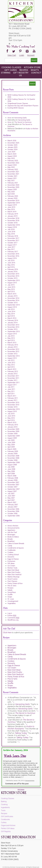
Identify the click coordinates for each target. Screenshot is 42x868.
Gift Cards (11, 70)
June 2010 (11, 416)
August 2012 (12, 358)
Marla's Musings (13, 577)
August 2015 (12, 283)
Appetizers (11, 530)
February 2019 (13, 214)
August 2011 (12, 385)
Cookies (10, 552)
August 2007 (12, 491)
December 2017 (13, 238)
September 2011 (14, 383)
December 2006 (13, 509)
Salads (10, 590)
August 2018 (12, 227)
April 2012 (11, 367)
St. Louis (11, 599)
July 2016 (11, 260)
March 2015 (12, 294)
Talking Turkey (21, 733)
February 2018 (13, 236)
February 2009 (13, 451)
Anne (9, 118)
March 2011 (12, 396)
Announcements (13, 528)
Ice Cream (11, 566)
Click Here (7, 632)
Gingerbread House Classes (18, 103)
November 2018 (13, 221)
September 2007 (14, 489)
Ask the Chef (12, 532)
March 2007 (12, 502)
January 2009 (12, 454)
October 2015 (12, 278)
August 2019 (12, 205)
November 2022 (13, 163)
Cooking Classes (12, 67)
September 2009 (14, 436)
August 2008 (12, 465)
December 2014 (13, 298)
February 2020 (13, 196)
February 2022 (13, 169)
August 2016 (12, 258)
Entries (12, 616)
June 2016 (11, 263)
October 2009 (12, 434)
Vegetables (12, 603)
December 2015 (13, 274)
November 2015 (13, 276)
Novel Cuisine (12, 579)
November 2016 (13, 256)
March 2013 (12, 343)
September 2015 (14, 280)
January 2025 (12, 147)
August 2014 (12, 307)
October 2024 (12, 149)
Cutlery (4, 822)
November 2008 (13, 458)
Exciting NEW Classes (16, 108)
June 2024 (11, 152)
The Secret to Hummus (23, 122)
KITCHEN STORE (32, 67)
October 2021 (12, 176)
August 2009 (12, 438)
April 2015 (11, 292)
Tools (3, 810)
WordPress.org (13, 620)
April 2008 (11, 474)
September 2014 (14, 305)
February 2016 (13, 269)
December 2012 (13, 349)
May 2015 (11, 289)
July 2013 (11, 336)
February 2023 (13, 161)
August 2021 (12, 178)
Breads (10, 539)
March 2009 (12, 449)
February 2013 (13, 345)
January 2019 (12, 216)
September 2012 (14, 356)
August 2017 (12, 245)
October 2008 (12, 460)
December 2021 (13, 172)
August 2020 (12, 189)
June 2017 (11, 247)
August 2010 (12, 411)
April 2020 (11, 194)
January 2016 (12, 272)
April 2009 (11, 447)
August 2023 (12, 156)
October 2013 (12, 329)
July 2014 (11, 309)
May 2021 (11, 181)
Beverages (11, 535)
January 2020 (12, 198)
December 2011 (13, 376)
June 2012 (11, 363)
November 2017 (13, 241)
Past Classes (12, 581)
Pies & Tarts (12, 586)
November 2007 (13, 485)
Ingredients (5, 807)
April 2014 (11, 316)
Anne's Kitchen (13, 526)
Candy (10, 546)
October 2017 (12, 243)
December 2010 (13, 403)
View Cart (12, 55)
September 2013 (14, 332)
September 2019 (14, 203)
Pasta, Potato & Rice (15, 583)
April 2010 (11, 420)
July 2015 (11, 285)
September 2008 (14, 462)
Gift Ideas (11, 563)
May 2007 (11, 498)
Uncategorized (13, 601)
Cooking (4, 804)
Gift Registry (21, 73)
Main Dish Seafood (14, 575)
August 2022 (12, 165)
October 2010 (12, 407)
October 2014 (12, 303)
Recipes (24, 70)
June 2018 (11, 232)
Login (22, 55)
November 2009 (13, 431)
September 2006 (14, 516)
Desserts (11, 557)
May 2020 (11, 192)
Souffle (10, 595)
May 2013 (11, 338)
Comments (13, 618)
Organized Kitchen (8, 825)
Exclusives (11, 561)
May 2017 (11, 249)
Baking (4, 801)
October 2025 (12, 145)
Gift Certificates (7, 816)
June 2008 (11, 469)
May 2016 (11, 265)
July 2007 (11, 494)
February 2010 (13, 425)
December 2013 (13, 325)
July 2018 (11, 229)
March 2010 (12, 423)
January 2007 (12, 507)
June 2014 (11, 312)
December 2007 (13, 482)
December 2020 (13, 185)
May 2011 (11, 391)
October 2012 (12, 354)
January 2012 (12, 374)
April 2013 (11, 340)
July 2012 (11, 360)
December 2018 (13, 218)
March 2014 (12, 318)
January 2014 (12, 323)
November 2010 (13, 405)
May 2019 (11, 209)
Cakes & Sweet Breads (16, 543)
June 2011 (11, 389)
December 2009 (13, 429)
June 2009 (11, 442)
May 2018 (11, 234)
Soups (10, 597)
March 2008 (12, 476)
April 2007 (11, 500)
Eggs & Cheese (13, 559)
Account (31, 55)
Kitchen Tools (12, 568)
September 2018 (14, 225)
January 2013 (12, 347)
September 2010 (14, 409)
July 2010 (11, 414)
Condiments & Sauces (16, 548)
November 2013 (13, 327)
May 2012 (11, 365)
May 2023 (11, 158)
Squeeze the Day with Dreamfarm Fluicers (23, 106)
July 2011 (11, 387)
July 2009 (11, 440)
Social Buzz (12, 592)
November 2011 (13, 378)
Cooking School (13, 555)
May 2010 (11, 418)
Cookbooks (12, 550)
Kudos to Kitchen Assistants (21, 727)
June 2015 (11, 287)
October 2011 (12, 380)
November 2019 (13, 201)
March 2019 (12, 212)
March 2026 (12, 141)
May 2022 (11, 167)
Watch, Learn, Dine (15, 756)
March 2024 (12, 154)
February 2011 (13, 398)
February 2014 (13, 320)
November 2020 (13, 187)
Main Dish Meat (13, 570)
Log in (10, 613)
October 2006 (12, 514)
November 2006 (13, 511)
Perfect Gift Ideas (8, 828)
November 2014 (13, 300)
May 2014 (11, 314)
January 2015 (12, 296)
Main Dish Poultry (14, 572)
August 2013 (12, 334)
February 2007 (13, 505)
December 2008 (13, 456)
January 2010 (12, 427)
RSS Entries (21, 790)
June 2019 (11, 207)
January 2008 (12, 480)
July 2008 (11, 467)
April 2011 (11, 394)
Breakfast (11, 541)
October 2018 (12, 223)
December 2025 (13, 143)
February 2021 (13, 183)
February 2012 (13, 371)
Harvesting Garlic (20, 118)
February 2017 (13, 252)
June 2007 (11, 496)
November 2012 (13, 351)
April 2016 (11, 267)
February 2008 (13, 478)
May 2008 (11, 471)
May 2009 (11, 445)
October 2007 (12, 487)
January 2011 (12, 400)
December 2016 (13, 254)
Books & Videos (13, 537)
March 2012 (12, 369)
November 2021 (13, 174)
